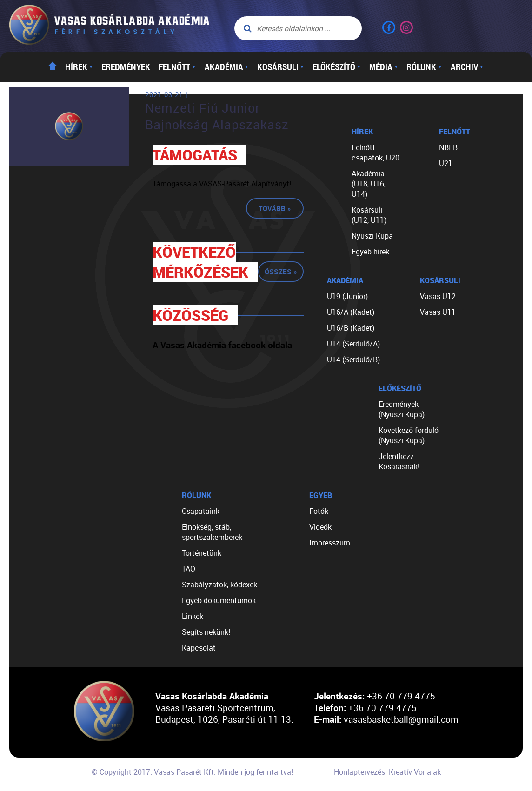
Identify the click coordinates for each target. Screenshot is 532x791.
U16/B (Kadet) (351, 328)
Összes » (281, 272)
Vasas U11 (438, 312)
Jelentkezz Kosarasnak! (399, 461)
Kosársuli (281, 67)
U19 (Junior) (347, 296)
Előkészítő (337, 67)
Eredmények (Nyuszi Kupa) (402, 409)
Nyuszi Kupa (372, 236)
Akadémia (227, 67)
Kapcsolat (199, 648)
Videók (320, 527)
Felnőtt (177, 67)
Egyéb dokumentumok (219, 600)
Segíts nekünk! (206, 632)
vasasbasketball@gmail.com (401, 719)
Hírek (79, 67)
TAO (189, 569)
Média (384, 67)
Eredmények (126, 67)
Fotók (319, 511)
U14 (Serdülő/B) (353, 359)
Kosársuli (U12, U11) (369, 215)
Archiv (467, 67)
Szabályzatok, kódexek (219, 585)
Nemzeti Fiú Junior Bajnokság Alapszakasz (217, 116)
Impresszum (330, 543)
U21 (446, 163)
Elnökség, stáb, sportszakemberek (212, 532)
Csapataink (201, 511)
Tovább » (275, 208)
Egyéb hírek (370, 252)
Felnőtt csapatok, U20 (376, 153)
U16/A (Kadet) (351, 312)
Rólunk (424, 67)
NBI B (448, 147)
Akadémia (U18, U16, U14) (369, 184)
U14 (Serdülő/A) (353, 344)
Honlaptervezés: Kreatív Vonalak (387, 772)
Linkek (193, 616)
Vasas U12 (438, 296)
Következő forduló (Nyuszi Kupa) (409, 435)
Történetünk (202, 553)
